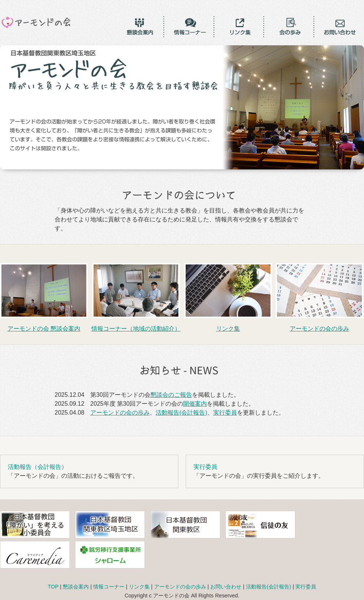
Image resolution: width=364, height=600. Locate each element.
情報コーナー (109, 587)
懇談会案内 (76, 587)
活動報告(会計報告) (181, 413)
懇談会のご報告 (171, 395)
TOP (53, 587)
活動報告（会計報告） (38, 467)
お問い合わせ (226, 587)
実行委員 (225, 413)
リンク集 (139, 587)
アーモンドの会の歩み (120, 413)
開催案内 (195, 404)
